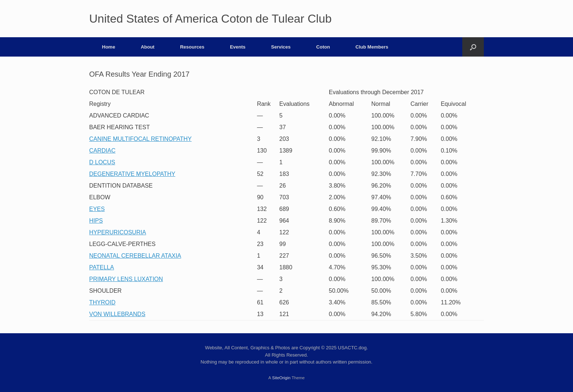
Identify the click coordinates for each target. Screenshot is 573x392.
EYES (97, 209)
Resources (192, 47)
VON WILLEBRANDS (117, 314)
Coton (323, 47)
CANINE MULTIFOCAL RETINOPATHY (140, 139)
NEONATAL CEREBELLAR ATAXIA (135, 256)
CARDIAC (102, 151)
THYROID (102, 302)
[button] (473, 47)
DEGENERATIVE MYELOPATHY (132, 174)
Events (238, 47)
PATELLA (102, 267)
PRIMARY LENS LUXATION (126, 279)
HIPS (96, 221)
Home (109, 47)
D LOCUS (102, 162)
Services (281, 47)
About (148, 47)
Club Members (372, 47)
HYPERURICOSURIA (118, 232)
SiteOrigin (281, 378)
